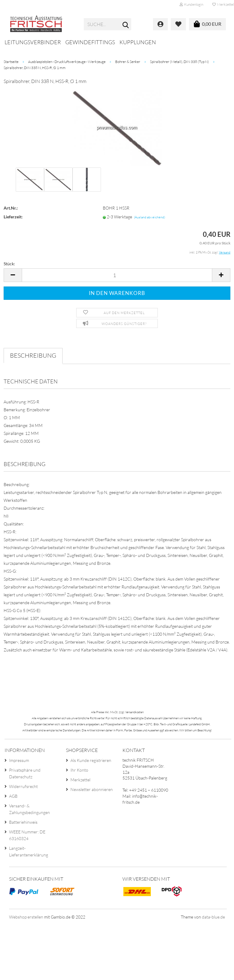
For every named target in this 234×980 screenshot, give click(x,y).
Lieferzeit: (13, 217)
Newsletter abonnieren (92, 789)
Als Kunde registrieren (91, 760)
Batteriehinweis (23, 822)
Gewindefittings (90, 42)
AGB (13, 796)
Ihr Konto (79, 770)
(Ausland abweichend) (149, 217)
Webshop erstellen (26, 917)
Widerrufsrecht (23, 786)
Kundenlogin (191, 4)
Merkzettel (80, 780)
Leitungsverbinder (33, 42)
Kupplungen (138, 42)
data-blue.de (213, 917)
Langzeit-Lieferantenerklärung (29, 851)
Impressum (19, 760)
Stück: (9, 264)
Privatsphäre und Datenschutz (25, 773)
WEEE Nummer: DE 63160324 (27, 835)
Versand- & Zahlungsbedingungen (29, 809)
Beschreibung (33, 355)
